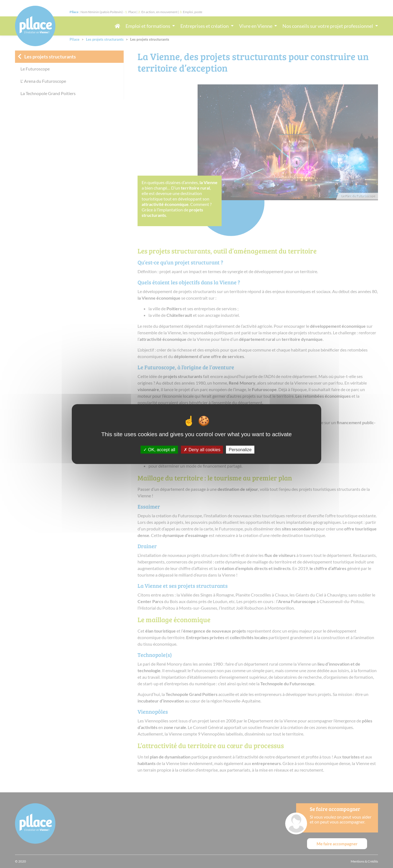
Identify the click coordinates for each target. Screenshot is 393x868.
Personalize (240, 449)
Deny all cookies (202, 449)
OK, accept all (159, 449)
